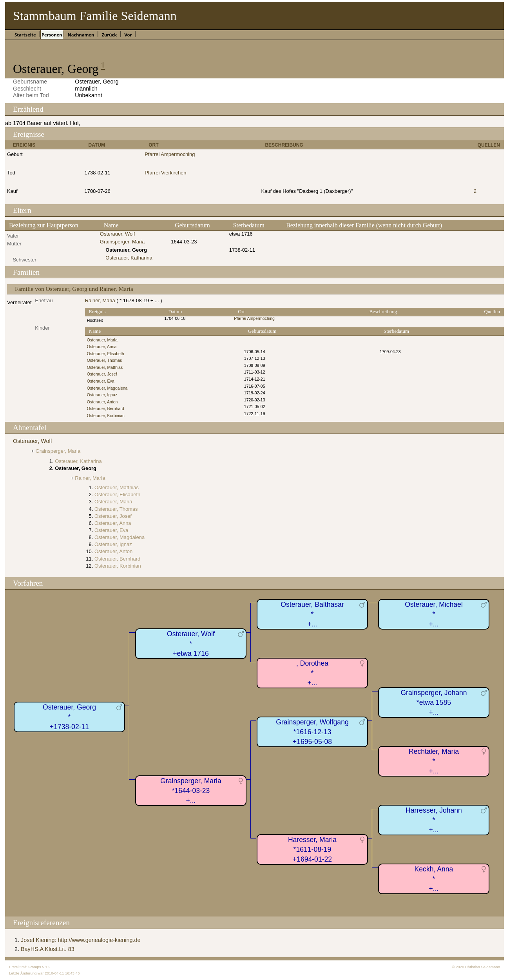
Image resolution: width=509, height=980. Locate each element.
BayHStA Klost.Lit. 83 (48, 949)
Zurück (110, 35)
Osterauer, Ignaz (102, 395)
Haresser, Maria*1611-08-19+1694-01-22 (312, 849)
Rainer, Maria (100, 300)
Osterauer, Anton (102, 402)
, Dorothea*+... (312, 673)
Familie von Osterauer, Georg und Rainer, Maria (74, 289)
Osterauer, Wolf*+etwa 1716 (191, 643)
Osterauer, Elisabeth (106, 354)
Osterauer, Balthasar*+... (312, 614)
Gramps (34, 967)
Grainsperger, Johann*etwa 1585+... (434, 702)
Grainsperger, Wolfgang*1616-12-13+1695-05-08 (312, 732)
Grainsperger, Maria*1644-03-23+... (191, 790)
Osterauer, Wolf (118, 234)
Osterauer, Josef (102, 374)
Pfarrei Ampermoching (170, 154)
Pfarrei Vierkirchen (165, 173)
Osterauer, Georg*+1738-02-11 (69, 717)
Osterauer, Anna (102, 347)
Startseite (25, 35)
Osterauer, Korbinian (106, 416)
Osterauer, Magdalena (107, 388)
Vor (128, 35)
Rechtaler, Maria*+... (434, 761)
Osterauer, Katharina (129, 258)
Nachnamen (81, 35)
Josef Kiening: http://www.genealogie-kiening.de (81, 940)
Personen (52, 35)
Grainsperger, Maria (122, 242)
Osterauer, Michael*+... (434, 614)
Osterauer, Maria (102, 340)
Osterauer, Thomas (105, 360)
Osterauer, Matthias (105, 367)
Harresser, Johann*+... (434, 820)
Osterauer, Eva (101, 381)
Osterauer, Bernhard (106, 409)
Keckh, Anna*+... (434, 879)
